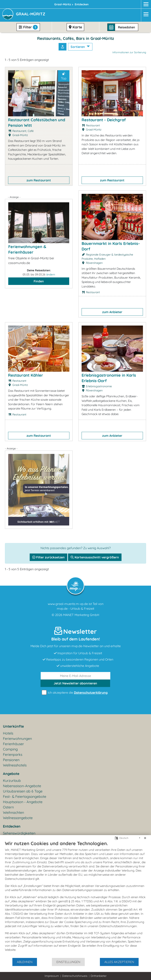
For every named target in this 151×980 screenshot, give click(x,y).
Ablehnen (25, 962)
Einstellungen (68, 962)
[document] (75, 899)
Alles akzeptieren (119, 962)
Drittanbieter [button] (99, 976)
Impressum (52, 976)
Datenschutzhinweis (75, 976)
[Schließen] (145, 838)
